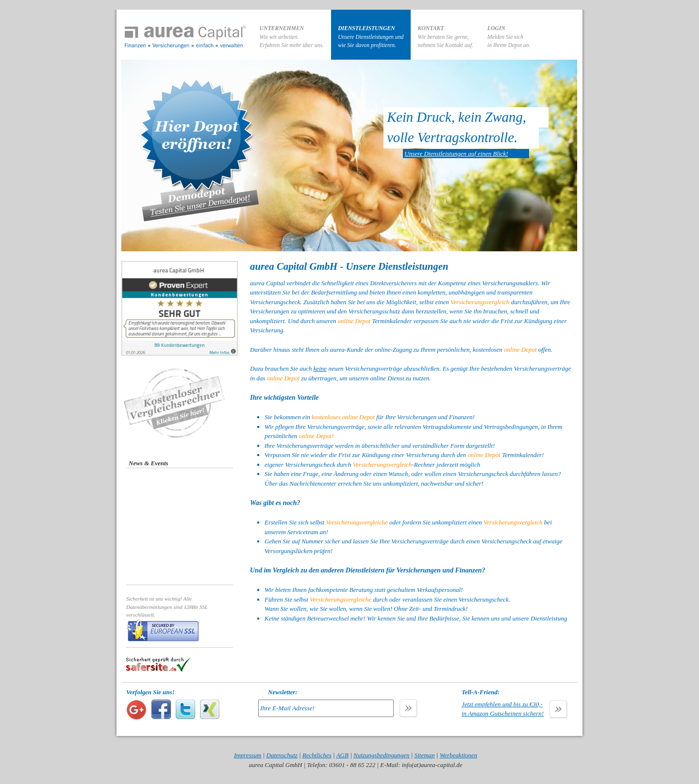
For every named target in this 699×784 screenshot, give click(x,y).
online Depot (354, 321)
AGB (342, 755)
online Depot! (316, 436)
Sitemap (425, 755)
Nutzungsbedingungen (382, 755)
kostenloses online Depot (343, 417)
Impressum (248, 755)
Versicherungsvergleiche (357, 522)
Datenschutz (282, 755)
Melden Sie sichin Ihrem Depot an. (509, 37)
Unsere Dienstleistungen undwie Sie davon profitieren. (371, 37)
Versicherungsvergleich (480, 302)
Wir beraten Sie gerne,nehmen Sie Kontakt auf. (446, 37)
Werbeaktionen (459, 755)
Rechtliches (317, 755)
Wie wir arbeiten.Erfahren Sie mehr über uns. (292, 37)
